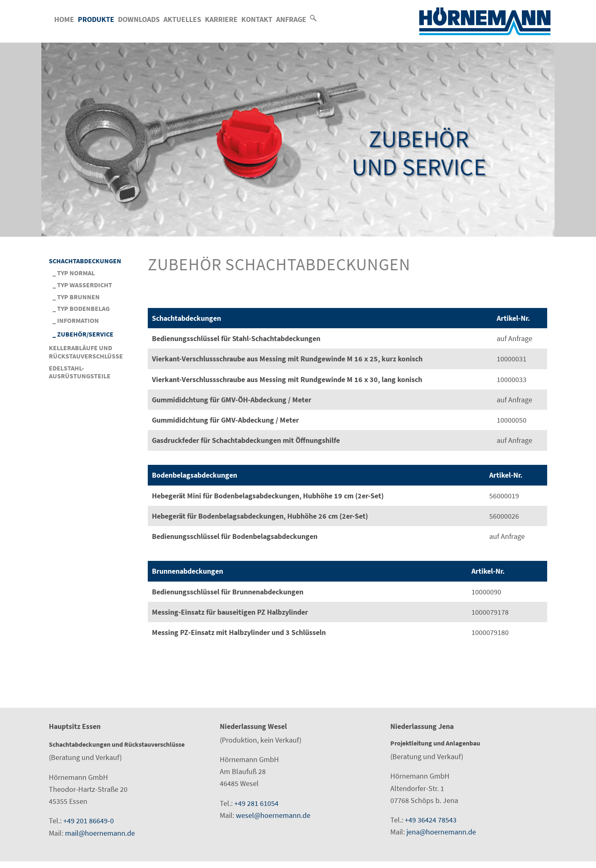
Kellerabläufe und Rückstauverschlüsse (86, 352)
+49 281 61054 (256, 803)
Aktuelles (182, 19)
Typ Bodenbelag (83, 309)
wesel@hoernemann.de (273, 815)
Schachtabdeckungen (85, 261)
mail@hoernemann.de (100, 833)
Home (64, 19)
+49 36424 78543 (431, 820)
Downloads (139, 19)
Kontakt (257, 19)
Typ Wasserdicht (85, 285)
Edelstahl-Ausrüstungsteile (80, 372)
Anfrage (291, 19)
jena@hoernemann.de (441, 832)
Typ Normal (76, 273)
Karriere (221, 19)
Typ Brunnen (78, 297)
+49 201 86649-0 (89, 821)
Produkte (96, 19)
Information (78, 321)
